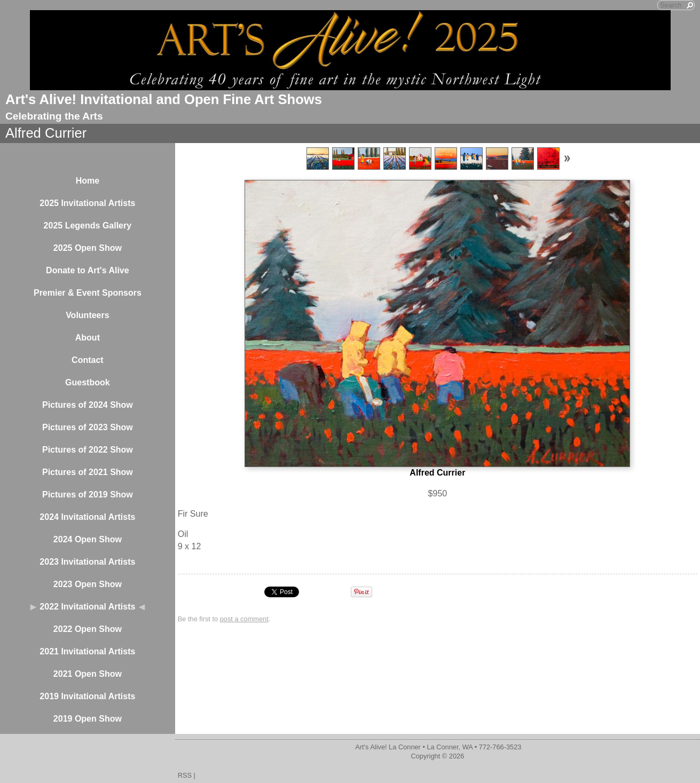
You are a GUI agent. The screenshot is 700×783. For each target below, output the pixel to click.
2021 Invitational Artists (87, 651)
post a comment (244, 619)
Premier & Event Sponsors (88, 293)
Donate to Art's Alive (88, 270)
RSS (185, 775)
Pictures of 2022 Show (88, 450)
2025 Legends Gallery (88, 226)
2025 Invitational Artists (87, 203)
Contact (88, 360)
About (88, 338)
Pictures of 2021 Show (88, 472)
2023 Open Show (88, 584)
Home (88, 181)
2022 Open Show (88, 629)
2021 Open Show (88, 674)
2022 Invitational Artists (87, 607)
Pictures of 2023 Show (88, 427)
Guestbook (88, 382)
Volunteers (88, 315)
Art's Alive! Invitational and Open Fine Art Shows (164, 99)
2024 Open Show (88, 539)
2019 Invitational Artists (87, 696)
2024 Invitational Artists (87, 517)
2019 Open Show (88, 719)
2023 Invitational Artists (87, 562)
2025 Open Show (88, 248)
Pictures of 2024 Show (88, 405)
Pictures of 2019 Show (88, 495)
